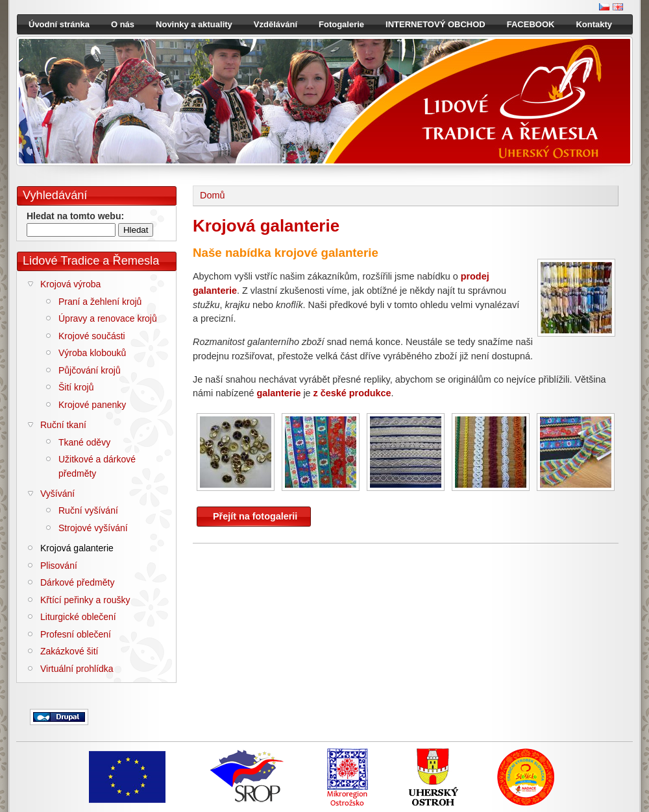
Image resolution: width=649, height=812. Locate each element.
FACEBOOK (531, 24)
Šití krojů (76, 387)
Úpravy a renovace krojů (108, 318)
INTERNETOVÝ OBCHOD (435, 24)
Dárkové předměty (77, 582)
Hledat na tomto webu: (75, 216)
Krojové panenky (92, 405)
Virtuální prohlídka (77, 669)
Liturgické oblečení (78, 617)
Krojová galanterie (77, 548)
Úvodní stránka (59, 24)
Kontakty (594, 24)
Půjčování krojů (90, 370)
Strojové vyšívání (93, 528)
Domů (212, 195)
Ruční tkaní (63, 425)
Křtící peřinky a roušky (85, 600)
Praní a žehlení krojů (100, 302)
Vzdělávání (276, 24)
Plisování (59, 566)
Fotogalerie (341, 24)
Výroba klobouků (92, 353)
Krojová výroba (70, 284)
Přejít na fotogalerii (255, 516)
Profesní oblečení (76, 634)
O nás (123, 24)
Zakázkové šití (69, 651)
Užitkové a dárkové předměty (97, 466)
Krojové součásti (92, 336)
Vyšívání (57, 494)
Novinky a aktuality (194, 24)
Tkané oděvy (84, 442)
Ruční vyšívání (88, 510)
